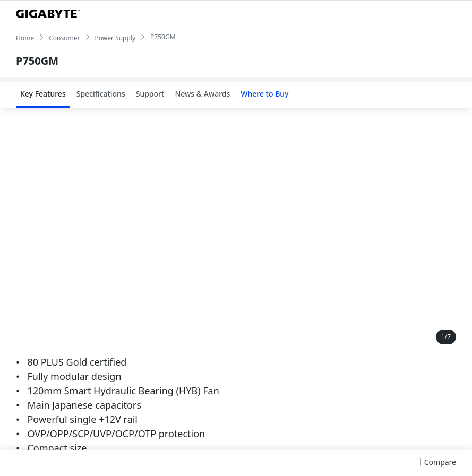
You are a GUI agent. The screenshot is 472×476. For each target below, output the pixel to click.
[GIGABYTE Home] (48, 14)
